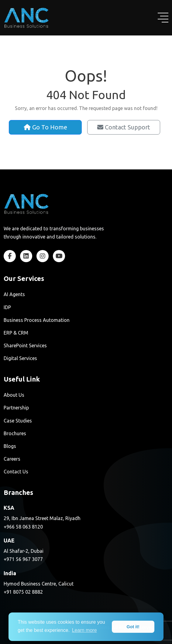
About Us (14, 395)
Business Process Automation (37, 320)
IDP (7, 307)
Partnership (16, 408)
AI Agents (14, 294)
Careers (12, 459)
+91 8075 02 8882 (23, 592)
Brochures (15, 433)
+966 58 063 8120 (23, 527)
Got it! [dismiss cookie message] (133, 627)
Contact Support (124, 127)
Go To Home (45, 127)
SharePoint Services (25, 345)
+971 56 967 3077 (23, 559)
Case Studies (18, 421)
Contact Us (16, 472)
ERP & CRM (16, 333)
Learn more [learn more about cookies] (84, 630)
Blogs (10, 446)
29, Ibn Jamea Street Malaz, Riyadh (42, 518)
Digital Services (20, 358)
